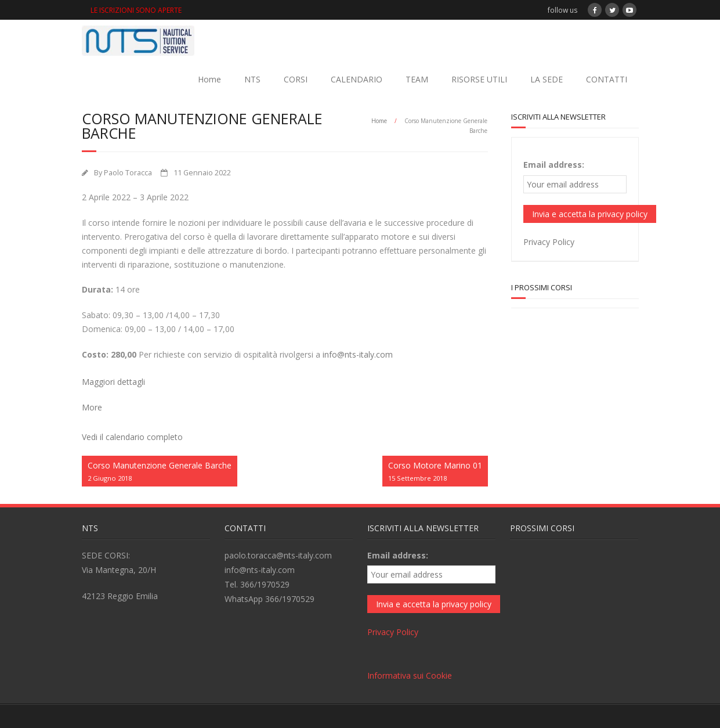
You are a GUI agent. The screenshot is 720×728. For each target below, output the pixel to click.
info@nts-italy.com (358, 354)
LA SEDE (547, 79)
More (92, 407)
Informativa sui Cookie (410, 675)
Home (209, 79)
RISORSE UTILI (479, 79)
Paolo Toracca (128, 173)
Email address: (554, 165)
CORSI (296, 79)
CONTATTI (607, 79)
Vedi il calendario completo (132, 437)
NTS (252, 79)
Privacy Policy (549, 242)
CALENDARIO (357, 79)
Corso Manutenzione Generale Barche (160, 472)
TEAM (417, 79)
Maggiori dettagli (113, 382)
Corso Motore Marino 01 (435, 472)
